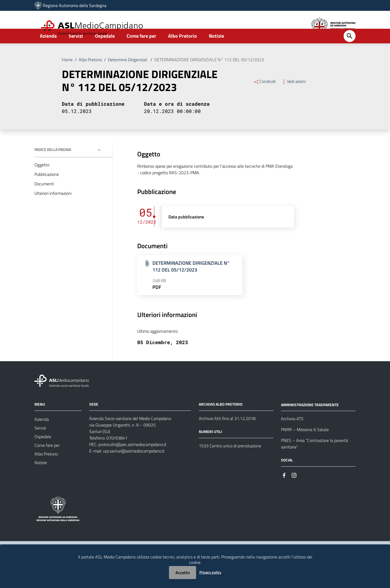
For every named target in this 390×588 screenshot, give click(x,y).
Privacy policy (210, 572)
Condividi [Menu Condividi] (265, 96)
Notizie (216, 51)
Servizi (76, 51)
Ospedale (105, 51)
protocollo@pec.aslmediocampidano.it (132, 459)
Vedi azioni (293, 96)
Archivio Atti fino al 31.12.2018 (227, 433)
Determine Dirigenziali (128, 74)
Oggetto (42, 179)
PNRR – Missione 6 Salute (305, 444)
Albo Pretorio (183, 51)
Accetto (183, 573)
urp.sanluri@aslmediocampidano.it (134, 466)
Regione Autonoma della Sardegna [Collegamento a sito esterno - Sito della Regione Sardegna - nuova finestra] (75, 5)
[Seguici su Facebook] (284, 489)
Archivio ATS (292, 433)
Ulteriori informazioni (53, 208)
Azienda (48, 51)
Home (67, 74)
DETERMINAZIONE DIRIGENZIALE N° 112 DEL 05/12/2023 (209, 74)
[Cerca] (350, 51)
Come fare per (141, 51)
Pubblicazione (47, 189)
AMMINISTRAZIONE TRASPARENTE (310, 419)
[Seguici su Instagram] (294, 489)
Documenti (44, 198)
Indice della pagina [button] (53, 164)
